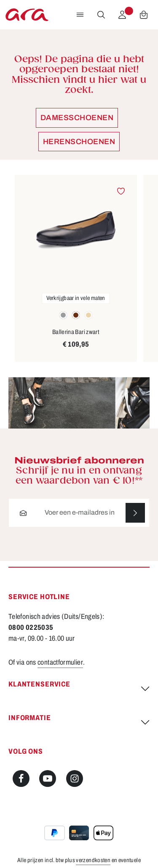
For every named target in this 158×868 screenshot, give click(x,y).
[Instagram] (75, 779)
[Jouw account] (122, 15)
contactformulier (60, 662)
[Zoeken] (101, 15)
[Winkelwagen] (144, 15)
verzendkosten (93, 860)
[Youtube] (48, 779)
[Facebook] (21, 779)
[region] (79, 268)
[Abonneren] (135, 513)
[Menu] (80, 15)
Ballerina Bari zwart (76, 332)
